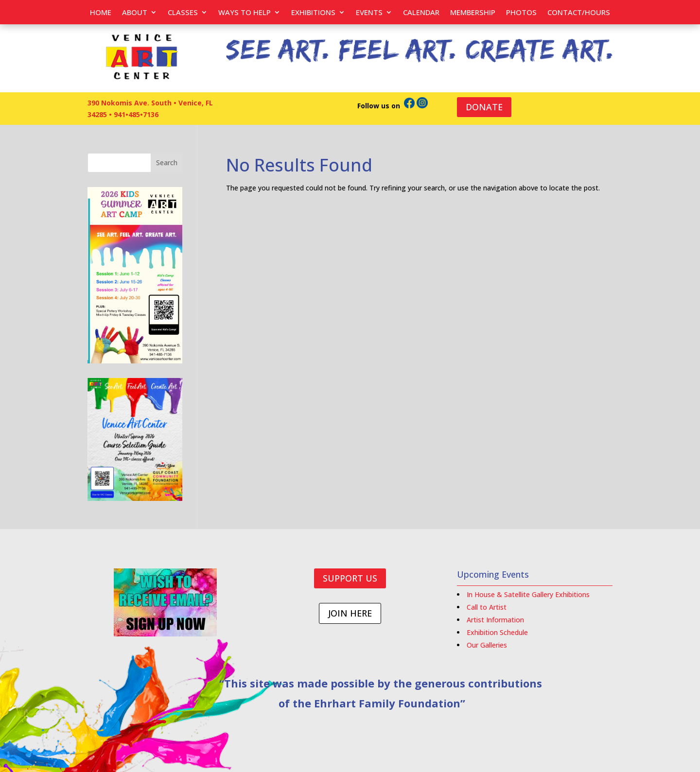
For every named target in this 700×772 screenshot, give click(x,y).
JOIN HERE (350, 613)
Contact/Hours (579, 13)
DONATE (484, 107)
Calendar (421, 13)
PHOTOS (521, 13)
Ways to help (245, 13)
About (135, 13)
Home (101, 13)
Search (167, 163)
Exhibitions (313, 13)
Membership (473, 13)
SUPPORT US (350, 578)
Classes (183, 13)
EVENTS (369, 13)
